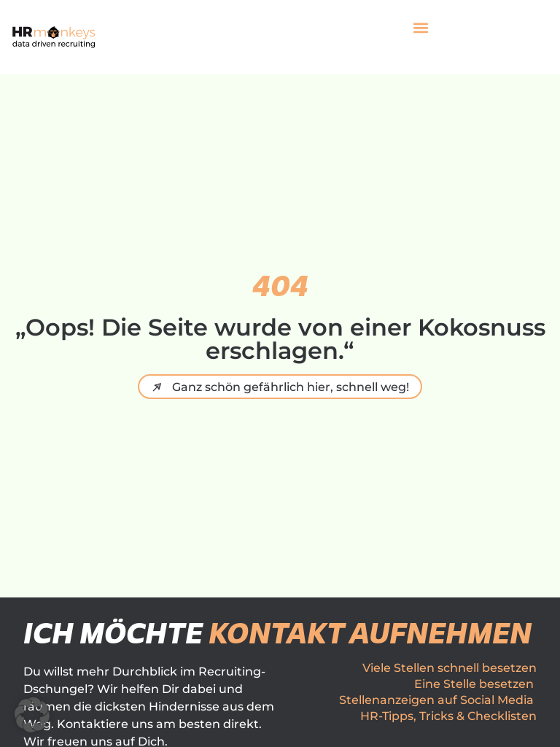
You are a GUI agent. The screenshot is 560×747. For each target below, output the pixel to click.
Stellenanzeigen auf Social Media (436, 700)
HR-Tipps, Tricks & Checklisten (448, 716)
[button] (421, 28)
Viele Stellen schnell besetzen (450, 668)
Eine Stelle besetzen (474, 684)
